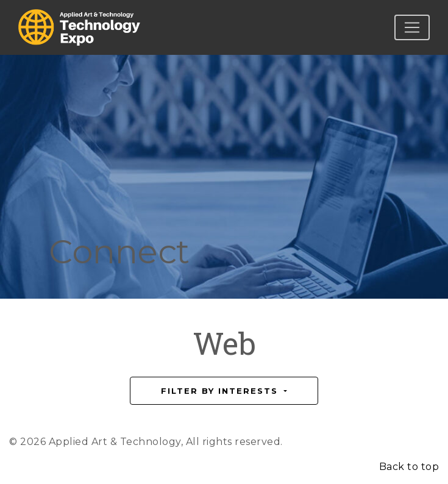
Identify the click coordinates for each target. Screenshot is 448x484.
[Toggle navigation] (412, 27)
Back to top (409, 467)
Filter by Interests (221, 391)
